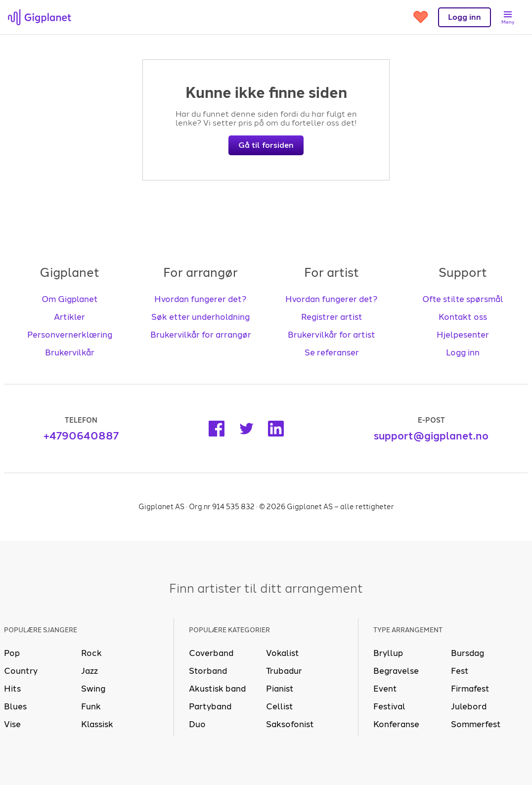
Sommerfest (476, 724)
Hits (12, 689)
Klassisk (97, 724)
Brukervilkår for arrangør (201, 335)
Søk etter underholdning (200, 317)
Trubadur (284, 671)
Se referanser (332, 352)
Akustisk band (217, 689)
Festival (389, 706)
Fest (460, 671)
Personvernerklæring (70, 335)
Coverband (211, 653)
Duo (197, 724)
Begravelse (396, 671)
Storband (208, 671)
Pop (12, 653)
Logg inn (463, 352)
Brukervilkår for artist (332, 335)
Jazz (89, 671)
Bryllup (388, 653)
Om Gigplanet (70, 299)
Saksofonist (290, 724)
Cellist (280, 706)
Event (385, 689)
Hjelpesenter (463, 335)
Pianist (280, 689)
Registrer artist (332, 317)
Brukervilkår (70, 352)
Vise (12, 724)
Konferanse (396, 724)
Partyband (210, 706)
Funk (91, 706)
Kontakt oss (463, 317)
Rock (91, 653)
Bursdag (467, 653)
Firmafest (470, 689)
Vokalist (283, 653)
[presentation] (40, 17)
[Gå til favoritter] (421, 17)
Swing (93, 689)
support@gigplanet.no (431, 436)
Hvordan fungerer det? (200, 299)
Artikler (69, 317)
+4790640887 (81, 436)
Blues (15, 706)
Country (21, 671)
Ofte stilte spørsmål (463, 299)
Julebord (469, 706)
